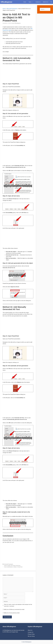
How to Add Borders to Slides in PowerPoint (13, 567)
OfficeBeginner (6, 2)
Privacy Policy (31, 634)
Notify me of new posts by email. (12, 613)
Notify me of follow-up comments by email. (14, 609)
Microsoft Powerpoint (12, 9)
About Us (30, 630)
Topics (31, 2)
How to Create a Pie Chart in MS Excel (12, 566)
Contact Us (38, 2)
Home (25, 2)
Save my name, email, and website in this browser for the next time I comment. (18, 605)
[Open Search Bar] (51, 2)
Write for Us (46, 2)
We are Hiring (31, 636)
